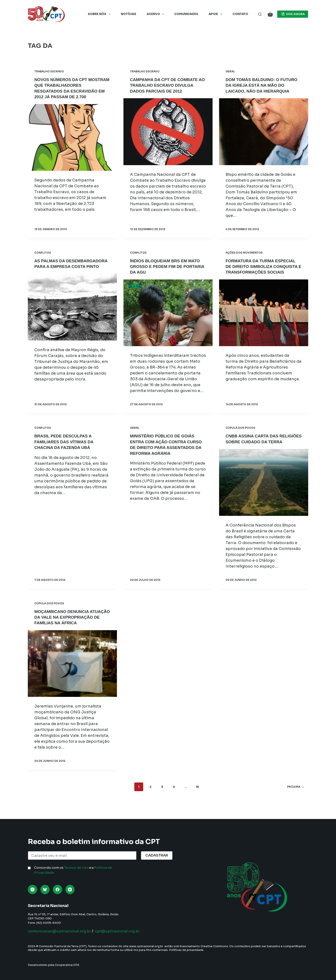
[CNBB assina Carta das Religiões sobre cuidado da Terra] (264, 487)
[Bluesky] (45, 889)
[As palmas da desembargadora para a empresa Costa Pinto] (72, 312)
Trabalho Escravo (49, 71)
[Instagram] (32, 889)
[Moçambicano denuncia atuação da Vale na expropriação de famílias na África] (72, 674)
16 (197, 797)
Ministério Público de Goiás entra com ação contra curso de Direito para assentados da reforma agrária (164, 447)
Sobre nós (100, 14)
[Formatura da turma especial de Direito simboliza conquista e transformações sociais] (264, 318)
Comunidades (186, 14)
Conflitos (43, 252)
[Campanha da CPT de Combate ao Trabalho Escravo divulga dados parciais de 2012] (168, 131)
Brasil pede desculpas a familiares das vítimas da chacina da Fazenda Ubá (66, 441)
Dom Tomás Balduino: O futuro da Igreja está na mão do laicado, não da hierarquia (263, 85)
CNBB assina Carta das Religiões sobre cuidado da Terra (260, 441)
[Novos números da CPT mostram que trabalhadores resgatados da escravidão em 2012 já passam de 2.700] (72, 137)
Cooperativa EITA (67, 965)
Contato (240, 14)
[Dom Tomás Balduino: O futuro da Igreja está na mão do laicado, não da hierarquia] (264, 131)
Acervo (156, 14)
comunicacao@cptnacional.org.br (62, 931)
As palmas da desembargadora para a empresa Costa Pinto (65, 266)
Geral (230, 71)
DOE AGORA (293, 14)
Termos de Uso (76, 868)
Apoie (216, 14)
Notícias (129, 14)
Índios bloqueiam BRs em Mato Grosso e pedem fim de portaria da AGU (167, 266)
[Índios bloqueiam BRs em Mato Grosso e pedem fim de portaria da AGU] (168, 312)
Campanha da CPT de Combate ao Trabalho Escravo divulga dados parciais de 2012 (168, 85)
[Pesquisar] (260, 14)
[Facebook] (57, 889)
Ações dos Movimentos (244, 252)
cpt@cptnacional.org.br (125, 931)
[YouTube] (70, 889)
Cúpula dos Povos (240, 427)
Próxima (296, 797)
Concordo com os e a (73, 870)
